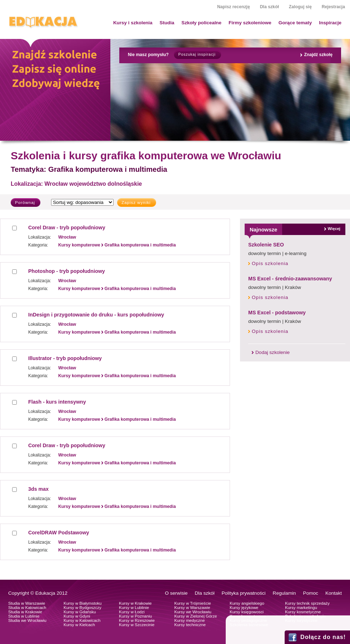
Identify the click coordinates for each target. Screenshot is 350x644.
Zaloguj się (300, 7)
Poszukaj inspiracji (197, 54)
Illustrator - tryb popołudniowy (65, 358)
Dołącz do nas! (323, 637)
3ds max (38, 489)
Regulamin (284, 593)
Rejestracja (333, 7)
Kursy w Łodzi (132, 612)
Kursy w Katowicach (82, 620)
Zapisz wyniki (136, 203)
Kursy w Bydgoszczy (82, 608)
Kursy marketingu (301, 608)
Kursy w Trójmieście (193, 603)
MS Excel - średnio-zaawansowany (290, 279)
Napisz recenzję (234, 7)
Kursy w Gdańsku (80, 612)
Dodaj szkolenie (272, 352)
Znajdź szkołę (318, 55)
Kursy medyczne (189, 620)
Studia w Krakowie (25, 612)
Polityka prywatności (243, 593)
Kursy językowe (244, 608)
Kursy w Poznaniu (135, 616)
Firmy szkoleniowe (250, 23)
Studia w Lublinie (24, 616)
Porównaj (25, 203)
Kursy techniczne (190, 625)
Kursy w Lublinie (134, 608)
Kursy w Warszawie (192, 608)
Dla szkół (269, 7)
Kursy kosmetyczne (303, 612)
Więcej (334, 229)
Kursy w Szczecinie (137, 625)
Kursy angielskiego (247, 603)
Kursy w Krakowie (135, 603)
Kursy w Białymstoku (83, 603)
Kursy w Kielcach (79, 625)
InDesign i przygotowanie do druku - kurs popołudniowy (96, 315)
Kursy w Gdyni (77, 616)
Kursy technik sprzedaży (307, 603)
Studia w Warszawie (27, 603)
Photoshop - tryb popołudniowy (67, 271)
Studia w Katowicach (27, 608)
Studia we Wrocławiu (27, 620)
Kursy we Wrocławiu (193, 612)
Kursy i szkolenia (133, 23)
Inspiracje (330, 23)
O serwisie (176, 593)
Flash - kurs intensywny (57, 402)
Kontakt (334, 593)
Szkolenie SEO (266, 245)
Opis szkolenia (270, 263)
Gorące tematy (295, 23)
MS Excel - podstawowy (277, 313)
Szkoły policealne (201, 23)
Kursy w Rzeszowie (137, 620)
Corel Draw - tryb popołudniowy (67, 228)
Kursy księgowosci (247, 612)
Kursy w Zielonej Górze (196, 616)
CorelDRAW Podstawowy (59, 533)
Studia (167, 23)
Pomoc (311, 593)
